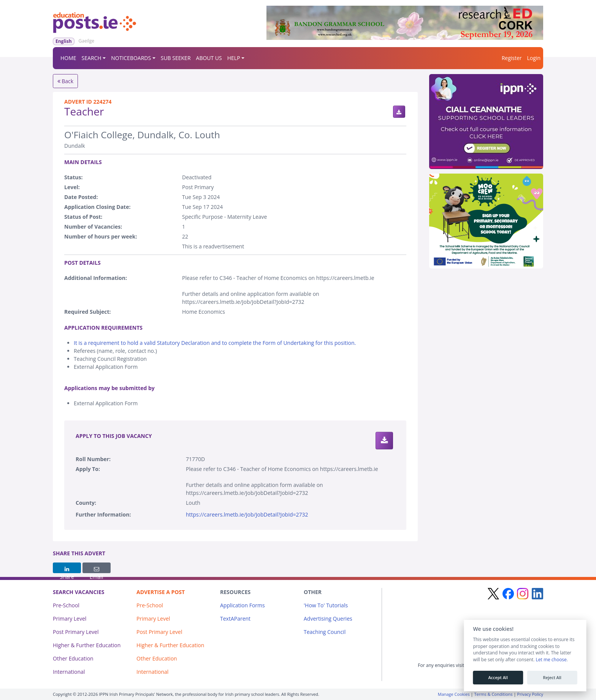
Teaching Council (325, 632)
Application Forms (243, 605)
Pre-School (66, 605)
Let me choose (551, 660)
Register (512, 58)
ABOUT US (209, 58)
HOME (68, 58)
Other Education (73, 658)
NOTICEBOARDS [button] (131, 58)
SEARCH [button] (92, 58)
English (64, 41)
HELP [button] (234, 58)
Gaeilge (86, 41)
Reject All (552, 678)
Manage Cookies (454, 694)
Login (534, 58)
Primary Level (70, 619)
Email (97, 570)
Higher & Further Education (87, 645)
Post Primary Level (76, 632)
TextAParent (235, 619)
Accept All (498, 678)
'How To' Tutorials (326, 605)
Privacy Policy (530, 694)
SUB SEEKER (176, 58)
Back (66, 81)
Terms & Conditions (494, 694)
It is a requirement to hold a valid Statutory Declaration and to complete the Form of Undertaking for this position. (215, 343)
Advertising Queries (328, 619)
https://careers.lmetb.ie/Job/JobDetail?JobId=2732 (247, 514)
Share (67, 570)
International (69, 672)
